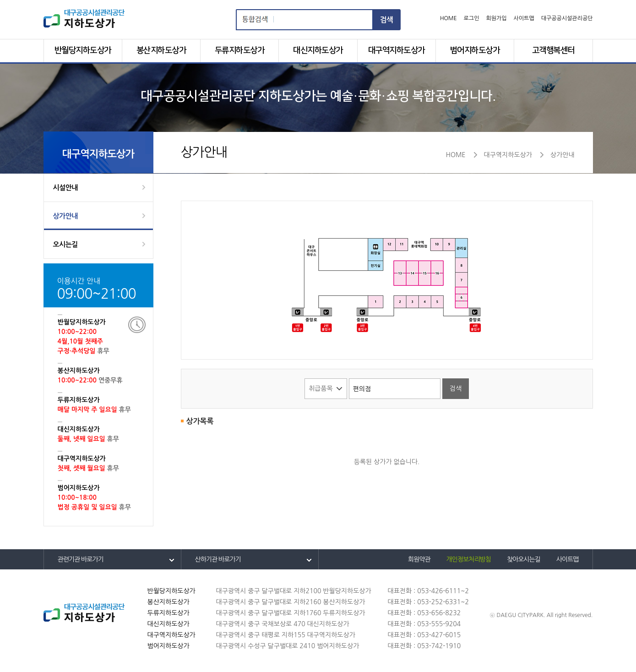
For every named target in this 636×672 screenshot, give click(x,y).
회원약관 (419, 559)
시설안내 (65, 188)
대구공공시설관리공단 (567, 18)
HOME (448, 18)
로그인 (472, 18)
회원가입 (496, 18)
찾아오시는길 (524, 559)
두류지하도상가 (240, 50)
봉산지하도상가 (161, 50)
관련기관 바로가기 (81, 559)
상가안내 (65, 216)
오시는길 (65, 244)
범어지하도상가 (475, 50)
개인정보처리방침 (469, 559)
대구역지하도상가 (397, 50)
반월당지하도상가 (83, 50)
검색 (387, 20)
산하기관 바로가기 (218, 559)
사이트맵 (524, 18)
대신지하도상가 (318, 50)
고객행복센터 (553, 50)
